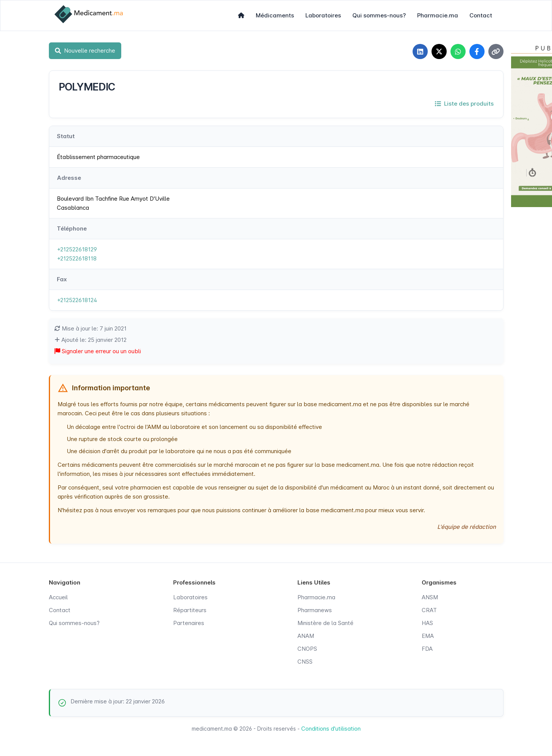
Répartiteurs (190, 610)
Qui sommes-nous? (379, 15)
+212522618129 (77, 249)
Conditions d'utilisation (331, 729)
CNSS (305, 662)
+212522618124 (77, 300)
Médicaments (275, 15)
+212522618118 (77, 258)
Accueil (58, 597)
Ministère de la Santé (325, 623)
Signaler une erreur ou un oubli (98, 351)
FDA (427, 649)
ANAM (306, 636)
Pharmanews (315, 610)
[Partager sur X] (439, 51)
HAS (427, 623)
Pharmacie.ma (438, 15)
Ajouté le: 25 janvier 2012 (91, 340)
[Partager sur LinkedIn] (420, 51)
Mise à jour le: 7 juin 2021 (91, 328)
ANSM (430, 597)
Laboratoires (323, 15)
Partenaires (189, 623)
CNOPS (307, 649)
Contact (481, 15)
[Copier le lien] (496, 51)
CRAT (429, 610)
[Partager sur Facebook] (477, 51)
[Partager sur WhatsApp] (458, 51)
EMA (428, 636)
